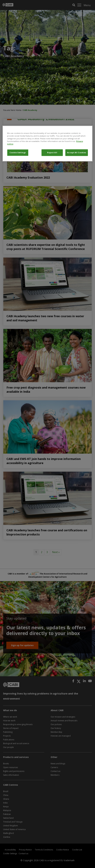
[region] (47, 143)
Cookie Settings (18, 153)
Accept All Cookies (77, 153)
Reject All (52, 153)
